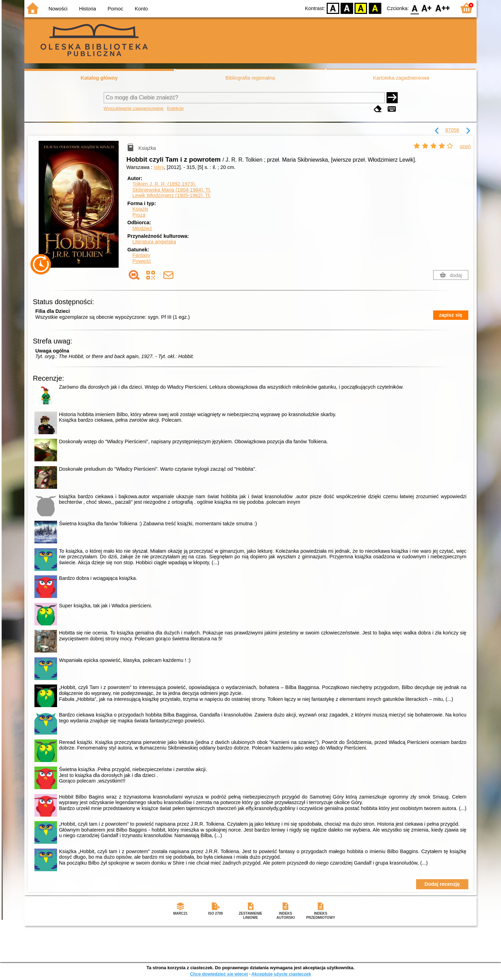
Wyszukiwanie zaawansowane (134, 108)
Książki (140, 209)
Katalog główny (99, 78)
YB (361, 8)
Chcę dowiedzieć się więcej (219, 974)
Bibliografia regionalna (250, 78)
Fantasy (141, 255)
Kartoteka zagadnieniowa (401, 78)
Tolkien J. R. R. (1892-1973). (164, 184)
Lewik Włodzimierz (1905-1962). (171, 195)
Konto (141, 9)
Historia (88, 9)
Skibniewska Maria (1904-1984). (172, 190)
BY (375, 8)
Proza (139, 215)
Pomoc (115, 9)
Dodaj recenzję (442, 884)
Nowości (58, 9)
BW (347, 8)
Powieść (142, 261)
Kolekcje (175, 108)
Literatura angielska (154, 242)
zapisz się (451, 315)
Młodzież (142, 228)
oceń (465, 146)
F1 (427, 8)
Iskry (159, 167)
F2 (443, 8)
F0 (415, 8)
